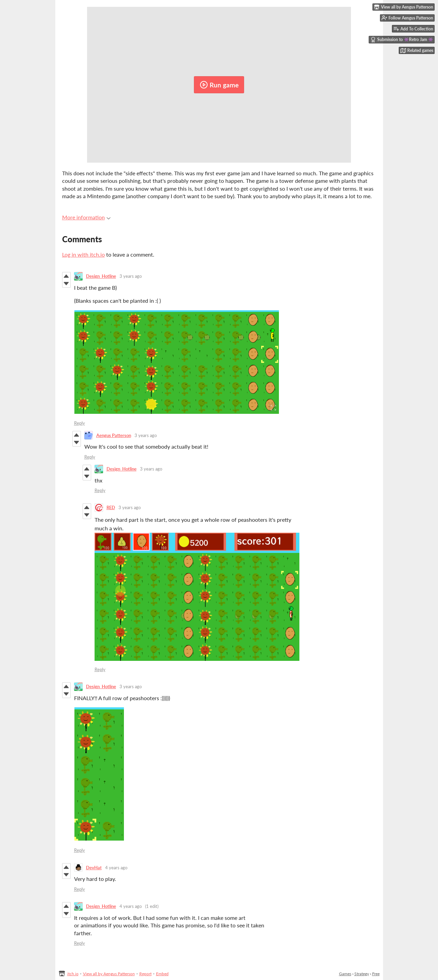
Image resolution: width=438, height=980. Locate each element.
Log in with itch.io (83, 254)
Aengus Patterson (114, 435)
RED (111, 507)
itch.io (73, 974)
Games (345, 974)
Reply (80, 423)
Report (145, 974)
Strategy (362, 974)
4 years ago (116, 868)
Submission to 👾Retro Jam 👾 (402, 40)
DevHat (94, 868)
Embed (162, 974)
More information (86, 217)
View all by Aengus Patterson (109, 974)
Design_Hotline (101, 276)
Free (376, 974)
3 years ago (131, 276)
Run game (219, 85)
